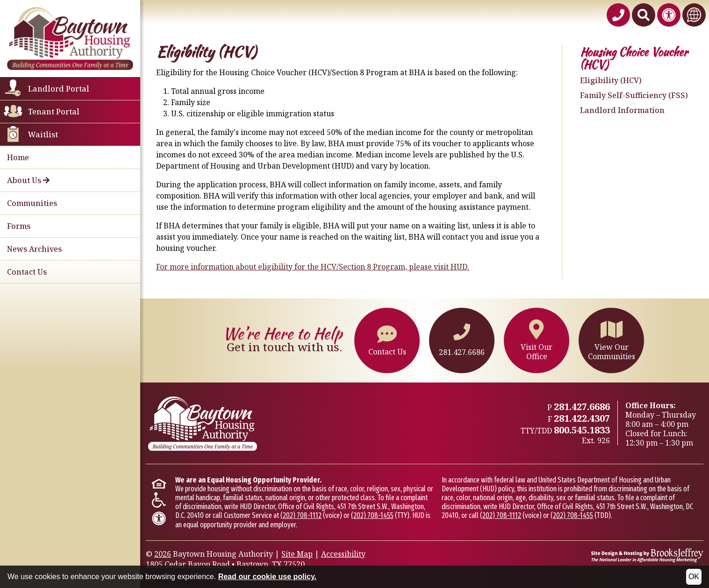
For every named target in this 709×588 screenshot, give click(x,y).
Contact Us (27, 272)
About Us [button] (28, 180)
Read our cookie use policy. (267, 577)
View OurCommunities (612, 340)
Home (18, 157)
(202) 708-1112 (301, 515)
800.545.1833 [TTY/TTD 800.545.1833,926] (582, 430)
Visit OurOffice (537, 340)
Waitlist (43, 135)
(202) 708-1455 (372, 515)
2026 (163, 554)
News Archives (34, 249)
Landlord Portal (59, 89)
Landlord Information (622, 110)
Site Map (297, 554)
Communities (32, 203)
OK (694, 577)
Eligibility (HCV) (611, 80)
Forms (19, 226)
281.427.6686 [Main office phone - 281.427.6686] (582, 407)
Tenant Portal (54, 112)
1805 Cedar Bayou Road (188, 564)
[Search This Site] (644, 15)
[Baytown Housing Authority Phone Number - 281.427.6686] (618, 15)
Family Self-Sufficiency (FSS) (634, 95)
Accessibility (343, 554)
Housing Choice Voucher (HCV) (634, 58)
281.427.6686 (462, 340)
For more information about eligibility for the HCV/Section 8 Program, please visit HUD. (313, 267)
